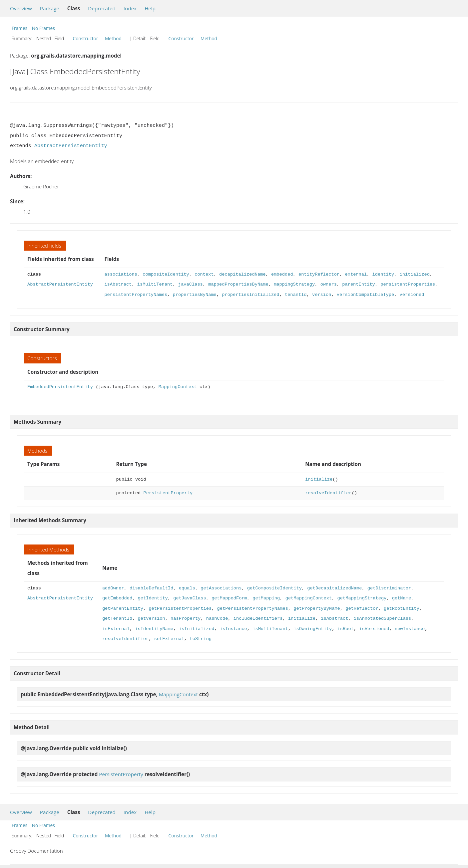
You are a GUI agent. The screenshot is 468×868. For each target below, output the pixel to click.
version (322, 295)
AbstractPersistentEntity (71, 146)
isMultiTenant (155, 284)
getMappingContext (308, 598)
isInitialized (197, 629)
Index (130, 8)
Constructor (86, 38)
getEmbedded (117, 598)
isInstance (234, 629)
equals (187, 588)
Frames (19, 28)
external (356, 274)
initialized (414, 274)
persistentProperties (408, 284)
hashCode (217, 619)
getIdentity (153, 598)
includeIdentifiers (258, 619)
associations (121, 274)
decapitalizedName (242, 274)
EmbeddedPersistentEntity (60, 387)
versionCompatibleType (365, 295)
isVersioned (374, 629)
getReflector (362, 609)
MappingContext (178, 387)
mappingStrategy (294, 284)
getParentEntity (123, 609)
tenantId (296, 295)
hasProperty (186, 619)
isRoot (345, 629)
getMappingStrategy (362, 598)
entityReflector (319, 274)
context (204, 274)
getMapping (266, 598)
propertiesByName (194, 295)
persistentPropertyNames (136, 295)
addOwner (113, 588)
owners (328, 284)
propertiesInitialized (250, 295)
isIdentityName (154, 629)
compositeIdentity (166, 274)
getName (401, 598)
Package (50, 8)
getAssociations (221, 588)
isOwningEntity (313, 629)
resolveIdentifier (328, 493)
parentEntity (358, 284)
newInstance (410, 629)
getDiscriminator (389, 588)
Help (150, 8)
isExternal (116, 629)
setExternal (169, 639)
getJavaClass (190, 598)
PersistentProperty (168, 493)
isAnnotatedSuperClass (382, 619)
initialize (319, 479)
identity (383, 274)
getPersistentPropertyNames (252, 609)
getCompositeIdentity (274, 588)
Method (113, 38)
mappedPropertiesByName (238, 284)
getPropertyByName (317, 609)
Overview (21, 8)
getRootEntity (402, 609)
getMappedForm (229, 598)
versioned (412, 295)
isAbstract (118, 284)
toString (201, 639)
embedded (282, 274)
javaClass (191, 284)
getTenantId (117, 619)
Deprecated (102, 8)
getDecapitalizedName (334, 588)
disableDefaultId (151, 588)
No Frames (43, 28)
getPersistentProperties (180, 609)
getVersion (152, 619)
